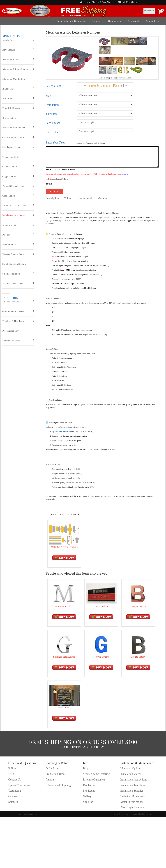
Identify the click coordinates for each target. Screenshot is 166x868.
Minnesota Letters (18, 225)
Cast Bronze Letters (18, 147)
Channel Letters (18, 166)
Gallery (87, 796)
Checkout (133, 21)
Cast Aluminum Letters (18, 137)
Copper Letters (18, 176)
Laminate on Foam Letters (18, 205)
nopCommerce (31, 814)
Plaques (96, 21)
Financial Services (18, 301)
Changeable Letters (18, 157)
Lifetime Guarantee (94, 780)
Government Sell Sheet (18, 311)
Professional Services (18, 331)
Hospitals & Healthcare (18, 321)
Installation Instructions (134, 780)
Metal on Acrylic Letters (18, 215)
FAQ (11, 774)
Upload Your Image (19, 785)
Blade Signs (18, 89)
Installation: (53, 105)
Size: (49, 96)
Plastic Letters (18, 244)
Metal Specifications (132, 802)
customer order (17, 807)
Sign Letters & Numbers (71, 21)
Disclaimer (89, 785)
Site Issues (89, 791)
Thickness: (52, 114)
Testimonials (15, 791)
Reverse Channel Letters (18, 254)
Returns (50, 780)
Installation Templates (133, 785)
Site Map (88, 802)
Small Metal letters (18, 274)
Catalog (13, 796)
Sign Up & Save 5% (101, 2)
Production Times (56, 774)
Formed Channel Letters (18, 186)
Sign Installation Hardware (18, 264)
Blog (86, 768)
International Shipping (58, 785)
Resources (114, 21)
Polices (12, 768)
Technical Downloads (132, 796)
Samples (13, 802)
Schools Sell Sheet (18, 340)
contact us (125, 174)
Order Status (149, 11)
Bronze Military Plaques (18, 127)
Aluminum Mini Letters (18, 79)
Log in (87, 2)
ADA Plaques (18, 50)
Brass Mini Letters (18, 108)
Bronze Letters (18, 118)
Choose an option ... (89, 122)
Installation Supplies (132, 791)
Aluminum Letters (18, 59)
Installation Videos (131, 774)
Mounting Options (131, 768)
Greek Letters (18, 196)
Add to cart (54, 191)
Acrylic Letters (18, 40)
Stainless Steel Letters (18, 283)
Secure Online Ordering (96, 774)
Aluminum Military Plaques (18, 69)
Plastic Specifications (132, 807)
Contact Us (152, 21)
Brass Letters (18, 98)
